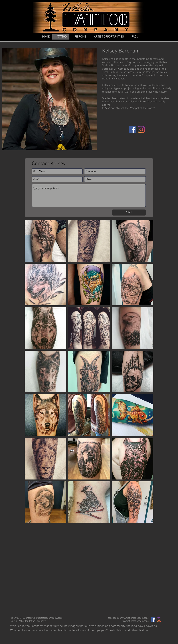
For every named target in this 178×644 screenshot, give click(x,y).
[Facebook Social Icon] (153, 620)
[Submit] (129, 213)
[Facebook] (132, 129)
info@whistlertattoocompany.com (44, 618)
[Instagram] (141, 129)
